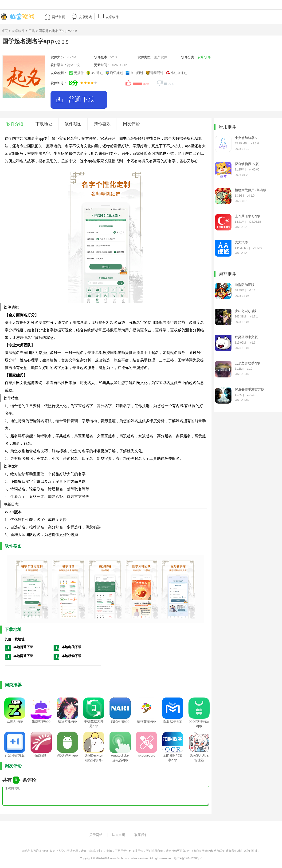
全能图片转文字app (173, 758)
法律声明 (118, 835)
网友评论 (131, 124)
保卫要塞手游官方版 (250, 389)
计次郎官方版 (15, 755)
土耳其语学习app (247, 216)
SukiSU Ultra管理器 (199, 758)
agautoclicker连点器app (120, 758)
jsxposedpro (146, 755)
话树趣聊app (146, 721)
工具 (32, 31)
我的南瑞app (120, 721)
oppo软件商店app (199, 724)
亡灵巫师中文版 (246, 337)
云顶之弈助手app (247, 363)
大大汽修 (241, 242)
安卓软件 (18, 31)
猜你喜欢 (102, 124)
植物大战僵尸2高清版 (251, 190)
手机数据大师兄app (94, 724)
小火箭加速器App (248, 138)
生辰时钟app (41, 721)
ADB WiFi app (67, 755)
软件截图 (73, 124)
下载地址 (44, 124)
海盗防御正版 (245, 285)
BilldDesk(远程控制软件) (94, 758)
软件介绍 (15, 124)
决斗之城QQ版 (246, 311)
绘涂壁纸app (67, 721)
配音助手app (173, 721)
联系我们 (141, 835)
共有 (8, 780)
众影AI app (15, 721)
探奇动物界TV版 (247, 164)
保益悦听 (41, 755)
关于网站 (96, 835)
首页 (4, 31)
